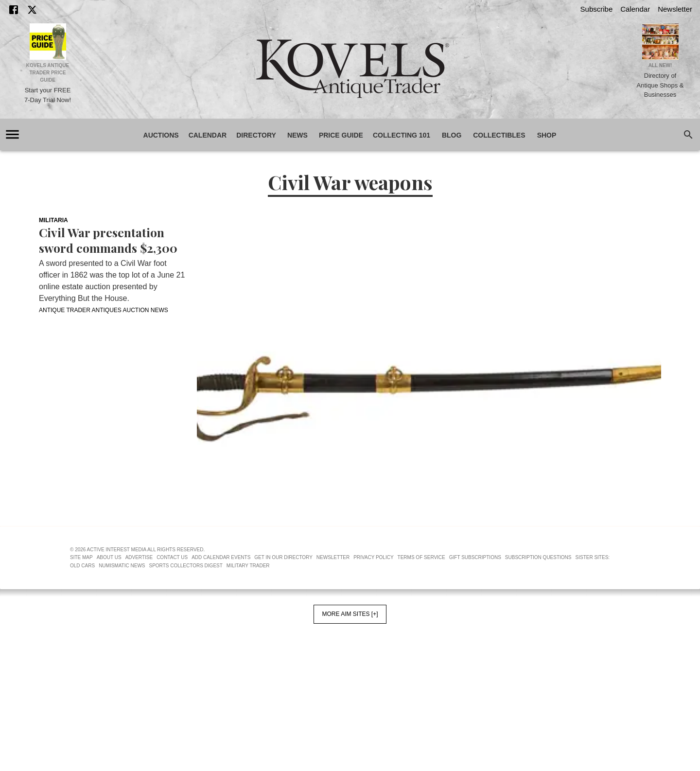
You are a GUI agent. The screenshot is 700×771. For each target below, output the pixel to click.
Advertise (139, 557)
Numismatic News (122, 566)
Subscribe (597, 9)
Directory (256, 135)
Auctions (161, 135)
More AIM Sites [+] (350, 614)
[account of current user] (12, 134)
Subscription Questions (538, 557)
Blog (452, 135)
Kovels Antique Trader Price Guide (48, 73)
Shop (547, 135)
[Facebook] (14, 10)
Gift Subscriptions (475, 557)
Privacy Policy (373, 557)
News (297, 135)
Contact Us (172, 557)
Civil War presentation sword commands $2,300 (108, 240)
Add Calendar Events (221, 557)
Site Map (81, 557)
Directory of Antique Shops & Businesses (660, 85)
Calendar (635, 9)
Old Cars (82, 566)
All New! (660, 65)
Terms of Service (421, 557)
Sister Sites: (593, 557)
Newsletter (675, 9)
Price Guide (341, 135)
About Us (109, 557)
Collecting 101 (402, 135)
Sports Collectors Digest (186, 566)
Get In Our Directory (283, 557)
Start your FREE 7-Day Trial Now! (48, 95)
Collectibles (499, 135)
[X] (32, 10)
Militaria (53, 220)
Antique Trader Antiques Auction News (104, 310)
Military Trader (248, 566)
